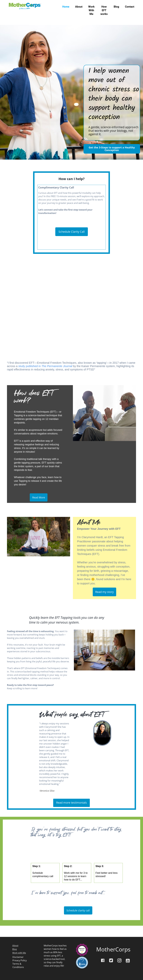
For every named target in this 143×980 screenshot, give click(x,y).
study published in (46, 366)
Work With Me (91, 10)
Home (66, 7)
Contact (130, 7)
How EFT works (104, 10)
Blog (116, 7)
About (79, 7)
